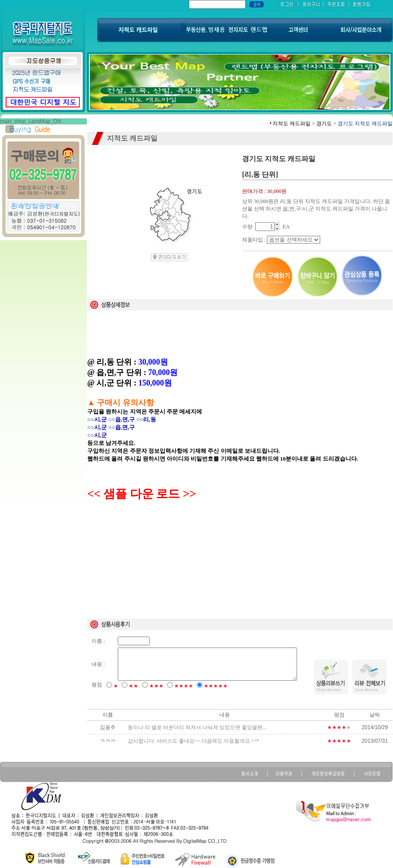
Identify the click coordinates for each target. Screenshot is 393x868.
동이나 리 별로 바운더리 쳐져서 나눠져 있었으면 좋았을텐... (197, 727)
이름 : (98, 641)
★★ (133, 686)
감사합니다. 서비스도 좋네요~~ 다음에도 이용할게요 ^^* (193, 741)
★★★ (156, 686)
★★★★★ (216, 686)
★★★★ (184, 686)
